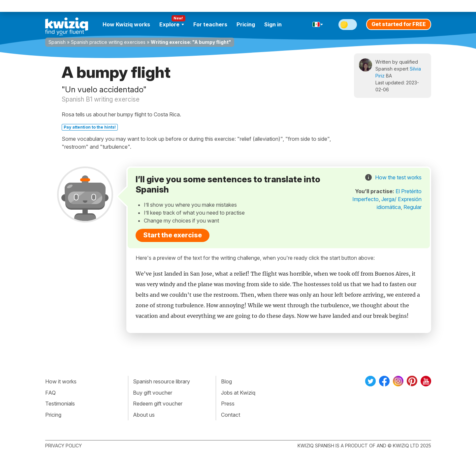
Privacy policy (63, 446)
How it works (61, 381)
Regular (413, 207)
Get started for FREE (399, 24)
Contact (231, 415)
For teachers (210, 24)
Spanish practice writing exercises (108, 42)
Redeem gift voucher (158, 404)
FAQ (50, 393)
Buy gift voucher (153, 393)
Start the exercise (173, 235)
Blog (226, 381)
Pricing (246, 24)
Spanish (57, 42)
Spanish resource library (161, 381)
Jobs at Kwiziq (238, 393)
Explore (172, 24)
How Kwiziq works (126, 24)
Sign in (273, 24)
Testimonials (60, 404)
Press (228, 404)
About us (144, 415)
